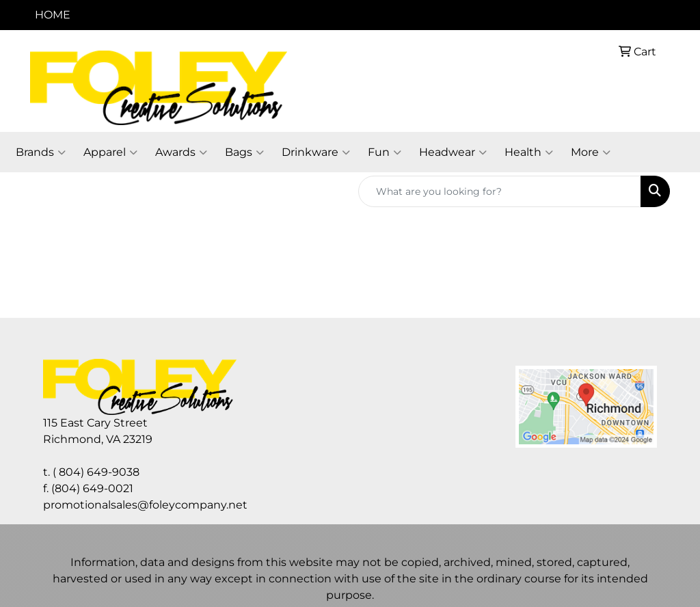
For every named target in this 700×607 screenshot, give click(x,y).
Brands (41, 152)
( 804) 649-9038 (96, 472)
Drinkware (316, 152)
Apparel (110, 152)
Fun (385, 152)
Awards (181, 152)
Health (529, 152)
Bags (244, 152)
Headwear (453, 152)
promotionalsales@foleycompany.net (145, 505)
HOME (53, 15)
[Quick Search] (500, 191)
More (591, 152)
